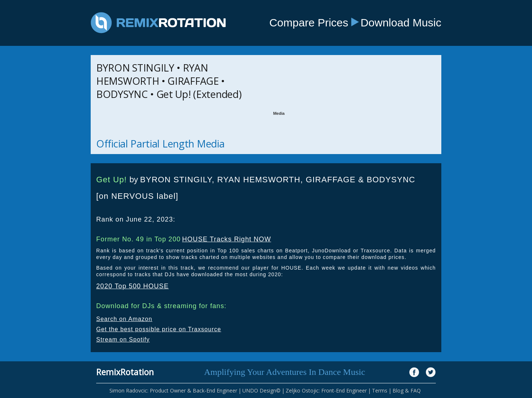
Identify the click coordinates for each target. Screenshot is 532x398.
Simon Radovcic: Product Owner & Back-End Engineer (173, 390)
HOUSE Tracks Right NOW (227, 239)
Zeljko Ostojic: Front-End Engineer (326, 390)
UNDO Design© (261, 390)
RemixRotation (125, 372)
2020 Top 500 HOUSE (133, 286)
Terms (380, 390)
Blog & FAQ (407, 390)
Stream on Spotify (123, 339)
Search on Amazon (124, 319)
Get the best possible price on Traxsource (159, 329)
